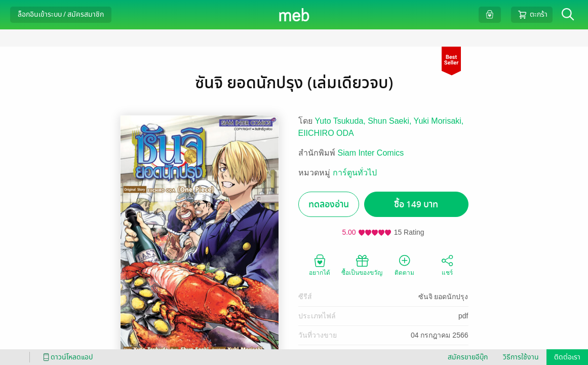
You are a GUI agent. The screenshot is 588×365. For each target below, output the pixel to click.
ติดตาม (404, 265)
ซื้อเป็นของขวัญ (362, 265)
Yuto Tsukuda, (342, 121)
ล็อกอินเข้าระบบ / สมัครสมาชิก (61, 14)
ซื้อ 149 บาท (416, 205)
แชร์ (447, 265)
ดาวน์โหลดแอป (66, 357)
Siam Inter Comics (371, 153)
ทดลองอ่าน (329, 205)
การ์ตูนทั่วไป (355, 173)
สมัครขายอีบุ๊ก (468, 357)
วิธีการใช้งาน (521, 357)
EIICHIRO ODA (326, 133)
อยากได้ (320, 265)
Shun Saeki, (390, 121)
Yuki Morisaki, (439, 121)
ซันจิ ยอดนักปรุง (443, 297)
